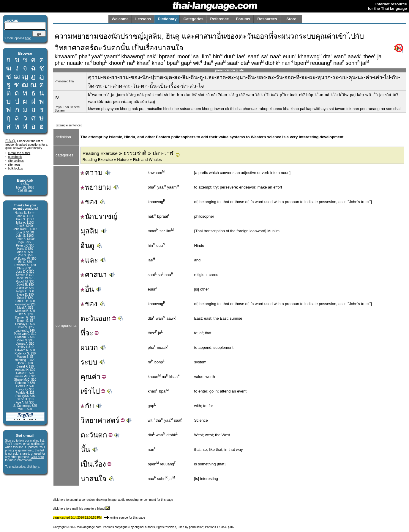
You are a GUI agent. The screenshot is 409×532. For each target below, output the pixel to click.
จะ (89, 333)
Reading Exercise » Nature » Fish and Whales (122, 160)
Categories (194, 19)
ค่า (96, 377)
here (36, 467)
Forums (243, 19)
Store (291, 19)
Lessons (143, 19)
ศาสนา (94, 275)
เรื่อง (99, 464)
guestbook (15, 157)
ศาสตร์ (109, 420)
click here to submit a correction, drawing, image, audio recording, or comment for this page (113, 500)
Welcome (120, 19)
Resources (267, 19)
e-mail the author (19, 153)
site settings (16, 161)
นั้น (85, 449)
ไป (96, 391)
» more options (18, 38)
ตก (103, 435)
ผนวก (89, 347)
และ (89, 260)
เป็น (86, 464)
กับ (87, 406)
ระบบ (89, 362)
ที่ (83, 333)
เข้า (86, 391)
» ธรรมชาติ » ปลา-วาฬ (128, 153)
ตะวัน (89, 318)
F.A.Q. (11, 141)
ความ (92, 173)
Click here (37, 457)
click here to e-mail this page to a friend (81, 509)
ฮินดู (87, 245)
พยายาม (96, 187)
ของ (89, 202)
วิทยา (89, 420)
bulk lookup (16, 168)
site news (14, 165)
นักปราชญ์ (99, 216)
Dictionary (167, 19)
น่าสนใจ (93, 479)
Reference (220, 19)
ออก (104, 318)
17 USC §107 (226, 527)
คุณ (86, 377)
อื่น (87, 289)
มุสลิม (90, 231)
